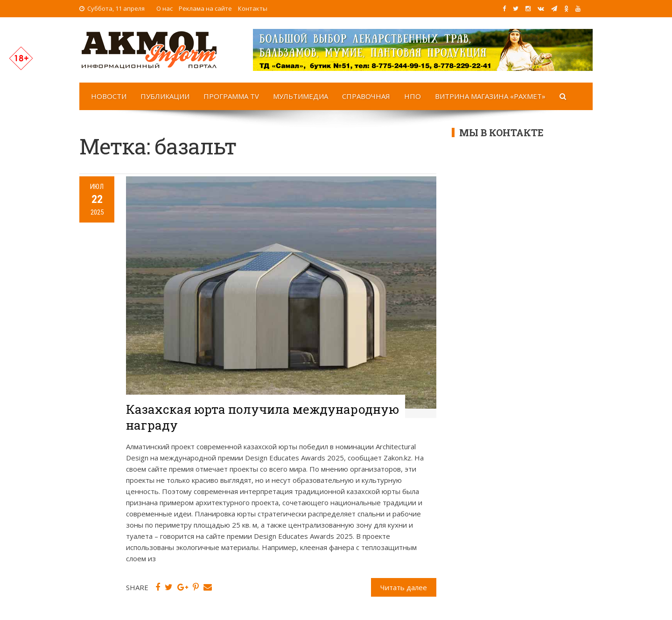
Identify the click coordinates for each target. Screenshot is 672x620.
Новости (109, 96)
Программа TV (231, 96)
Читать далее (404, 587)
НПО (413, 96)
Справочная (366, 96)
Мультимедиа (301, 96)
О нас (164, 8)
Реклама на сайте (205, 8)
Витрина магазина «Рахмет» (490, 96)
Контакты (253, 8)
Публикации (165, 96)
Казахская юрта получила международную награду (262, 417)
